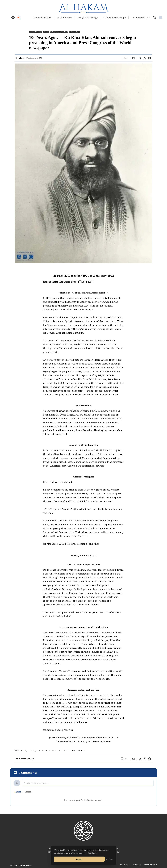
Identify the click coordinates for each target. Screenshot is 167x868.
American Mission (51, 751)
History (46, 32)
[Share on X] (140, 58)
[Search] (155, 18)
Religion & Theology (88, 18)
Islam (69, 751)
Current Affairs (64, 18)
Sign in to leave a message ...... (37, 783)
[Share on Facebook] (150, 58)
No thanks (110, 859)
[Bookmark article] (124, 58)
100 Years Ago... (75, 32)
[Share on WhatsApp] (145, 58)
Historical (62, 751)
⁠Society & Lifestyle (140, 18)
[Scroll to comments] (133, 58)
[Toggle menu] (13, 18)
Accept (79, 859)
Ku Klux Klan (80, 751)
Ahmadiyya (24, 751)
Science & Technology (115, 18)
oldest (29, 792)
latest (18, 792)
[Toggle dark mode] (19, 18)
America (42, 751)
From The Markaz (42, 18)
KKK (73, 751)
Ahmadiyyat (34, 751)
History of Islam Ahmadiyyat (59, 32)
